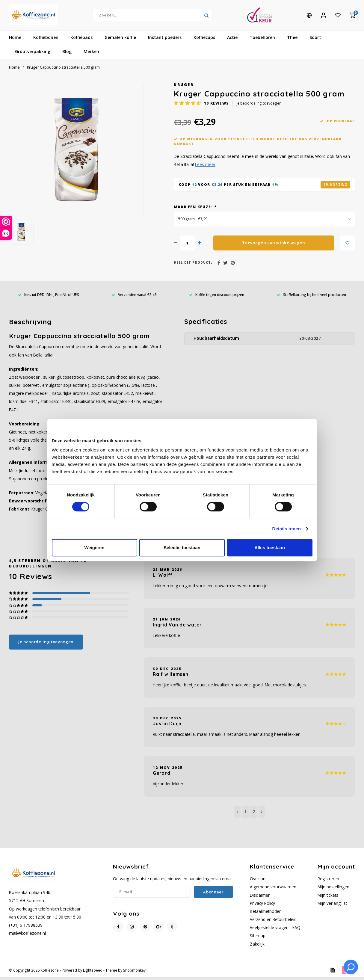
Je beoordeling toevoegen (259, 106)
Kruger (184, 87)
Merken (91, 54)
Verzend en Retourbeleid (273, 922)
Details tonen (287, 529)
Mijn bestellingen (333, 890)
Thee (292, 40)
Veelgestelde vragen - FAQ (275, 930)
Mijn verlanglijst (332, 906)
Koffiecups (204, 40)
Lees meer (205, 167)
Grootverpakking (33, 54)
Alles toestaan (270, 548)
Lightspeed (93, 973)
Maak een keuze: (195, 209)
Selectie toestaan (182, 548)
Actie (232, 40)
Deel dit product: (193, 265)
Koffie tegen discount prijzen (217, 297)
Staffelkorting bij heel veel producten (311, 297)
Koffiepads (81, 40)
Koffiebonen (46, 40)
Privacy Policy (262, 906)
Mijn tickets (328, 898)
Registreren (328, 882)
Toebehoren (262, 40)
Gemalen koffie (120, 40)
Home (15, 40)
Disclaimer (260, 898)
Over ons (259, 882)
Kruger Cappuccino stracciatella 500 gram (63, 70)
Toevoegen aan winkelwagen (274, 245)
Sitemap (258, 939)
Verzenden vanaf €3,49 (134, 297)
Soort (315, 40)
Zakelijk (257, 947)
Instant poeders (165, 40)
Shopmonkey (134, 973)
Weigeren (94, 548)
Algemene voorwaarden (273, 890)
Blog (67, 54)
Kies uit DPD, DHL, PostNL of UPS (49, 297)
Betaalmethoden (266, 914)
